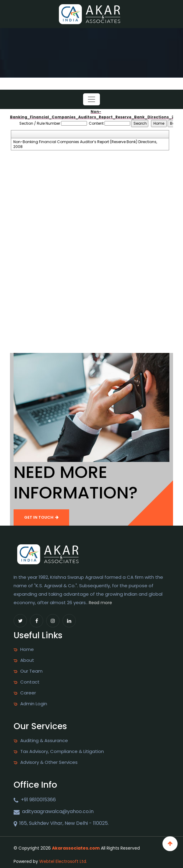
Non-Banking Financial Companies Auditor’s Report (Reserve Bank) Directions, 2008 (85, 144)
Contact (30, 682)
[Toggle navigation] (91, 99)
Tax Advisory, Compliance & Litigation (62, 751)
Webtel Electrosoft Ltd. (63, 861)
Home (27, 649)
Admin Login (34, 704)
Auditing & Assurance (44, 741)
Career (28, 693)
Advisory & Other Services (49, 762)
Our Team (31, 671)
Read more (100, 603)
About (27, 660)
